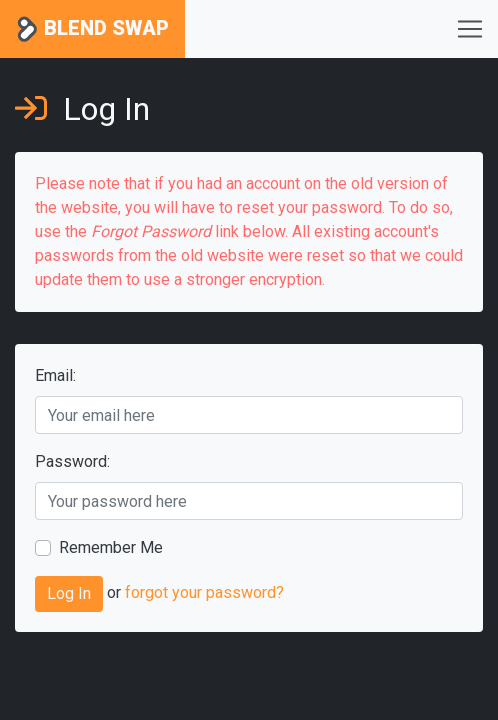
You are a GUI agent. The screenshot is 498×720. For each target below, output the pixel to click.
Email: (55, 375)
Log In (69, 593)
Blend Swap (92, 29)
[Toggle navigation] (470, 29)
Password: (72, 461)
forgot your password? (204, 593)
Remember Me (111, 547)
